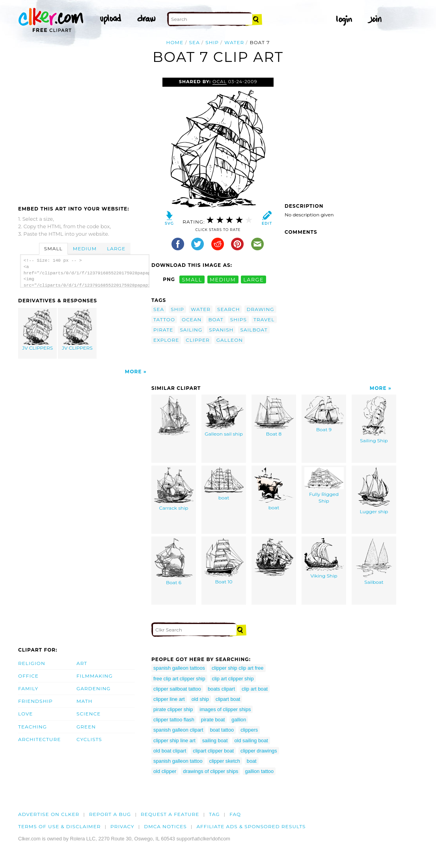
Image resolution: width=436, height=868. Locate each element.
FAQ (235, 814)
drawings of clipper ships (211, 771)
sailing (191, 330)
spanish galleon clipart (178, 730)
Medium (85, 249)
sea (195, 42)
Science (89, 714)
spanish (221, 330)
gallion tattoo (259, 771)
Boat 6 (174, 562)
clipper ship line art (174, 740)
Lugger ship (374, 491)
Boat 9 (324, 414)
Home (175, 42)
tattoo (164, 319)
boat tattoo (222, 730)
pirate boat (213, 720)
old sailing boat (251, 740)
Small (53, 249)
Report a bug (110, 814)
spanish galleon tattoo (178, 761)
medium (223, 279)
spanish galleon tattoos (179, 668)
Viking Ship (324, 558)
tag (214, 814)
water (234, 42)
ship (212, 42)
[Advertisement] (84, 137)
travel (264, 319)
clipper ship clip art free (238, 668)
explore (166, 340)
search (228, 309)
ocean (192, 319)
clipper (198, 340)
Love (25, 714)
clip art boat (255, 689)
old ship (200, 699)
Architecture (39, 739)
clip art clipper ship (233, 679)
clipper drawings (259, 751)
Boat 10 (224, 561)
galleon (230, 340)
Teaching (33, 727)
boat (216, 319)
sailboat (254, 330)
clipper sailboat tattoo (177, 689)
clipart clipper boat (213, 751)
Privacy (122, 826)
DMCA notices (165, 826)
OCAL (220, 82)
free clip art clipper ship (179, 679)
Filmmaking (95, 676)
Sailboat (374, 562)
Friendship (35, 701)
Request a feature (170, 814)
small (192, 279)
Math (85, 701)
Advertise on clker (49, 814)
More (133, 372)
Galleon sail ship (224, 416)
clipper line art (169, 699)
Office (28, 676)
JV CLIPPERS (38, 330)
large (253, 279)
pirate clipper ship (173, 709)
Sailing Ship (374, 420)
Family (28, 688)
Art (82, 663)
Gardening (94, 688)
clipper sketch (225, 761)
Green (86, 727)
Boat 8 (274, 416)
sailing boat (215, 740)
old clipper (165, 771)
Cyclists (89, 739)
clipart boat (228, 699)
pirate (163, 330)
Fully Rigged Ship (324, 485)
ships (238, 319)
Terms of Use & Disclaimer (60, 826)
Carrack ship (174, 489)
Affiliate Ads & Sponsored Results (251, 826)
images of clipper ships (225, 709)
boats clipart (221, 689)
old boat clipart (170, 751)
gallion (239, 720)
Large (116, 249)
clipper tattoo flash (174, 720)
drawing (260, 309)
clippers (249, 730)
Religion (32, 663)
